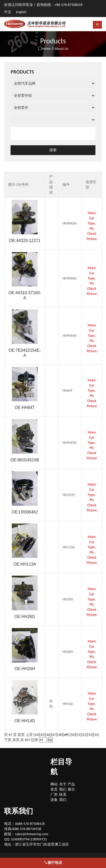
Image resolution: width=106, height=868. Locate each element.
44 (37, 735)
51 (78, 735)
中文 (8, 12)
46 (48, 735)
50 (73, 735)
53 (90, 735)
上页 (29, 735)
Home (46, 49)
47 (54, 735)
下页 (8, 740)
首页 (21, 735)
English (21, 12)
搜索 (53, 150)
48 (60, 735)
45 (42, 735)
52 (84, 735)
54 (96, 735)
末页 (16, 740)
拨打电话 (53, 863)
